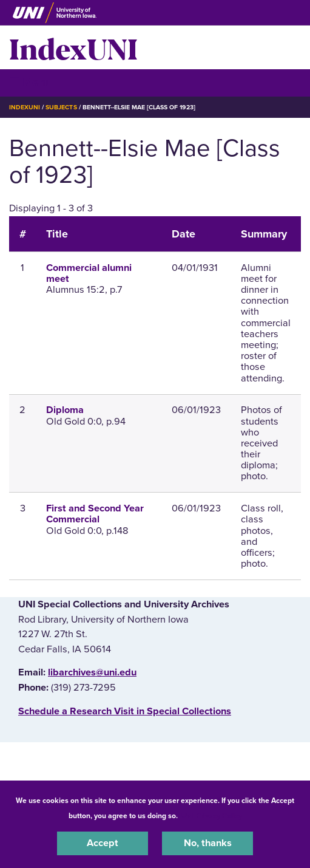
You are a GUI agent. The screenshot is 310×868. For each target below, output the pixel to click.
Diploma (65, 410)
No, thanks (208, 843)
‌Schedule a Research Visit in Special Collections (125, 711)
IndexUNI (73, 47)
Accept (103, 843)
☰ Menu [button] (31, 82)
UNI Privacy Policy (212, 816)
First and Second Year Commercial (95, 514)
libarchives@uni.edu (92, 672)
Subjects (61, 107)
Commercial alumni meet (89, 273)
